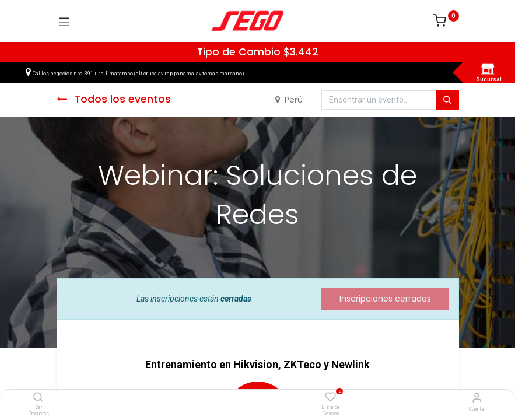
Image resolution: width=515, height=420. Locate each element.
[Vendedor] (477, 398)
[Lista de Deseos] (330, 397)
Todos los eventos (114, 99)
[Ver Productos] (38, 398)
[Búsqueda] (447, 100)
